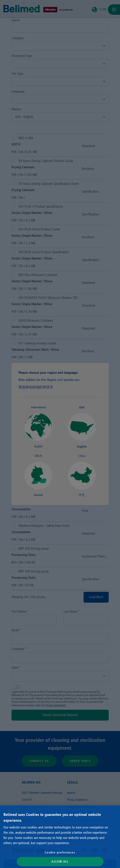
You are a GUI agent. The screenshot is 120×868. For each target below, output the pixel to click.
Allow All (60, 861)
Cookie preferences (60, 852)
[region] (60, 837)
